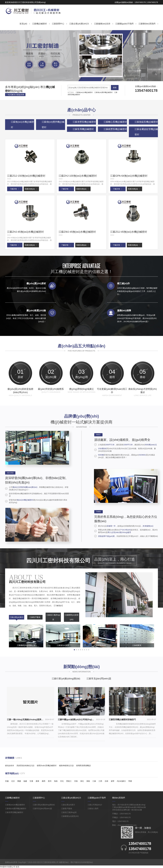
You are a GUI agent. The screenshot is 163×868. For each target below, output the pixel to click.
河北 (62, 781)
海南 (56, 781)
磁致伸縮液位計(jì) (66, 766)
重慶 (19, 781)
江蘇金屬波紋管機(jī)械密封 (146, 132)
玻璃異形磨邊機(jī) (83, 766)
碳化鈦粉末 (10, 766)
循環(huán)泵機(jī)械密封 (47, 766)
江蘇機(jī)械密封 (40, 24)
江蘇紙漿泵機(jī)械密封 (115, 129)
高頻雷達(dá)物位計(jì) (25, 766)
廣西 (44, 781)
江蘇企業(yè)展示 (17, 617)
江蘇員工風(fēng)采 (53, 617)
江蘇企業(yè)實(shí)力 (79, 24)
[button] (79, 79)
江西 (100, 781)
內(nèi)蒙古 (121, 781)
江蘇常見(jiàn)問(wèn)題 (99, 679)
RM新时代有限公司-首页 (10, 867)
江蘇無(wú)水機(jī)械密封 (84, 92)
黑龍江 (69, 781)
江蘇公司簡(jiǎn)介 (95, 805)
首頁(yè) (23, 24)
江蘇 (94, 781)
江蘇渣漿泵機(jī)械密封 (14, 812)
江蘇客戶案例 (35, 617)
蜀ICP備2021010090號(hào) (82, 862)
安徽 (7, 781)
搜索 (115, 88)
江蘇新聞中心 (58, 24)
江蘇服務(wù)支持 (102, 24)
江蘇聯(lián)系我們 (147, 24)
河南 (76, 781)
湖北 (82, 781)
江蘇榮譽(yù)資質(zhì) (72, 617)
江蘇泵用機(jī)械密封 (83, 129)
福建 (25, 781)
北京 (13, 781)
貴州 (50, 781)
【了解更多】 (58, 606)
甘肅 (31, 781)
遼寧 (113, 781)
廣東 (37, 781)
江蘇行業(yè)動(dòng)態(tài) (66, 679)
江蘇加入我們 (93, 809)
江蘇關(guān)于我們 (124, 24)
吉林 (106, 781)
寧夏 (130, 781)
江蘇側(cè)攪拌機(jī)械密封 (103, 92)
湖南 (88, 781)
